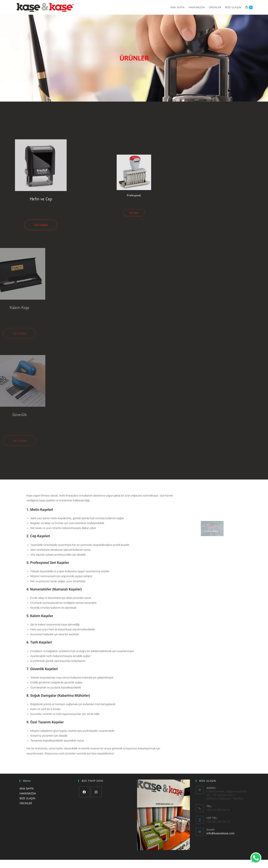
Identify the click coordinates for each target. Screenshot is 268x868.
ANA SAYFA (27, 788)
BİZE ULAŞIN (28, 798)
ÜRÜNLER (26, 803)
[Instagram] (96, 792)
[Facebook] (84, 792)
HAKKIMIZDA (28, 793)
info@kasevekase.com (221, 833)
